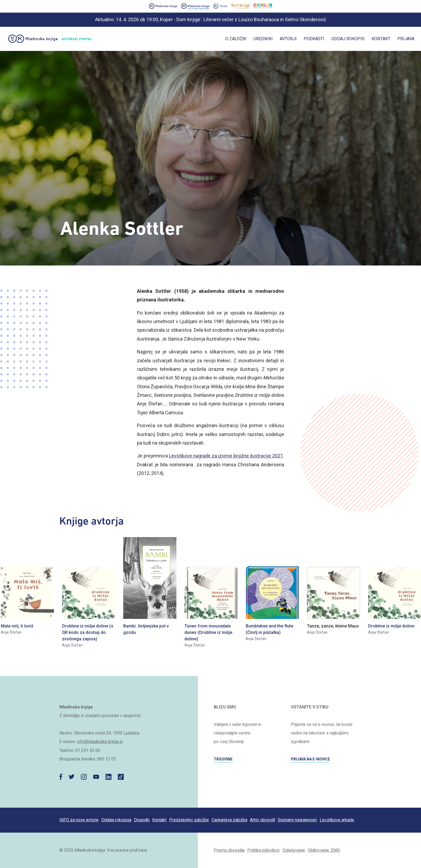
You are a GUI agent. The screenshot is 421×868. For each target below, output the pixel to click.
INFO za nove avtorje (79, 820)
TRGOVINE (223, 759)
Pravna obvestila (229, 850)
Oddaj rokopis (348, 39)
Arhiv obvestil (262, 820)
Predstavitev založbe (189, 820)
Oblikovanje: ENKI (324, 850)
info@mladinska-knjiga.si (100, 742)
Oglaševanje (294, 850)
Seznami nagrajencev (297, 820)
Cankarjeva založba (229, 820)
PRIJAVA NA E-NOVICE (310, 759)
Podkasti (314, 39)
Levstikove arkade (337, 820)
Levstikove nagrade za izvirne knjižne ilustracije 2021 (226, 456)
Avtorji (288, 39)
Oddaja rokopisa (116, 820)
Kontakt (381, 39)
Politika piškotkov (264, 850)
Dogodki (142, 820)
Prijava (406, 39)
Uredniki (263, 39)
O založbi (236, 39)
